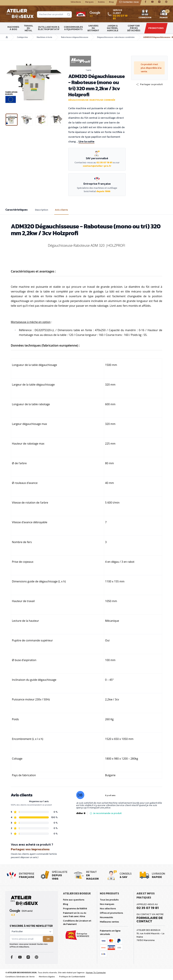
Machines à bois (13, 30)
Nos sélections (108, 909)
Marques (89, 4)
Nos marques (107, 904)
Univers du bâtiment (93, 30)
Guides (101, 4)
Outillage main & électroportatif (49, 30)
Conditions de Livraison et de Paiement (77, 922)
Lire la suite (86, 141)
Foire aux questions (74, 900)
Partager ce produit (149, 84)
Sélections (76, 4)
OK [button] (48, 939)
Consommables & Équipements (73, 30)
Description (42, 210)
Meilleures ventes (109, 922)
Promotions (156, 30)
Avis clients (61, 210)
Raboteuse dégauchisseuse (75, 39)
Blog (111, 4)
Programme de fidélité (75, 909)
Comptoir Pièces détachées (134, 30)
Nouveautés (106, 917)
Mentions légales (47, 977)
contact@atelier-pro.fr (97, 166)
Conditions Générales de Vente (20, 977)
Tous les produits (109, 900)
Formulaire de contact (150, 919)
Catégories (22, 39)
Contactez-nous (129, 4)
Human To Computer (96, 973)
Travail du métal (28, 30)
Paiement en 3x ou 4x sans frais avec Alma (75, 915)
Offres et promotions (111, 913)
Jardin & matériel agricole (113, 30)
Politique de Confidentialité (72, 977)
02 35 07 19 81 (104, 163)
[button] (149, 84)
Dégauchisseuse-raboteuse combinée (116, 39)
